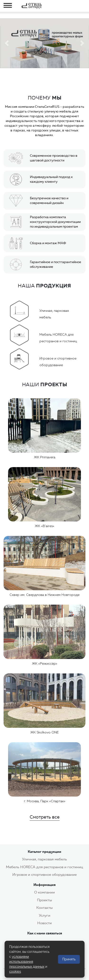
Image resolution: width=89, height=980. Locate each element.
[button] (7, 43)
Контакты (44, 908)
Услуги (45, 915)
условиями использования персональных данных (27, 962)
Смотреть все (45, 817)
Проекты (44, 900)
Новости (44, 923)
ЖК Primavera (45, 457)
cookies (15, 971)
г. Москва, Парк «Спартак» (45, 801)
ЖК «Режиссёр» (45, 664)
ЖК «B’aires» (44, 526)
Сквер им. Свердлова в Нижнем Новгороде (44, 595)
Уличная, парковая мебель (44, 859)
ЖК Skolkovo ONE (44, 733)
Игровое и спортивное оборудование (44, 875)
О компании (44, 892)
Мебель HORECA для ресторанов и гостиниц (44, 867)
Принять (69, 959)
